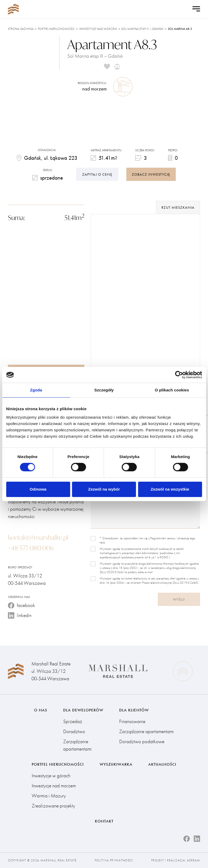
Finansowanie (132, 721)
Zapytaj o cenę (97, 174)
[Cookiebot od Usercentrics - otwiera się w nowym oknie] (179, 375)
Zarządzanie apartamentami (77, 745)
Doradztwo (74, 731)
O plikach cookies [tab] (172, 390)
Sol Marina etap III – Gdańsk (142, 29)
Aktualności (162, 764)
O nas (41, 710)
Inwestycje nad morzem (98, 29)
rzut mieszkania (178, 207)
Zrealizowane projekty (53, 806)
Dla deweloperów (83, 710)
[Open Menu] (196, 9)
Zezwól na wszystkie (170, 489)
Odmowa (38, 489)
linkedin (20, 615)
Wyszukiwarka (116, 764)
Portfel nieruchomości (56, 29)
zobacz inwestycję (151, 174)
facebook (22, 605)
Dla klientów (134, 710)
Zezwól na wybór (104, 489)
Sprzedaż (73, 721)
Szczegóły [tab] (104, 390)
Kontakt (104, 821)
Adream (193, 860)
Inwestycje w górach (51, 776)
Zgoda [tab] (36, 390)
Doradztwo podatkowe (142, 741)
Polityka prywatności (114, 860)
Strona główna (21, 29)
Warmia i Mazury (49, 796)
